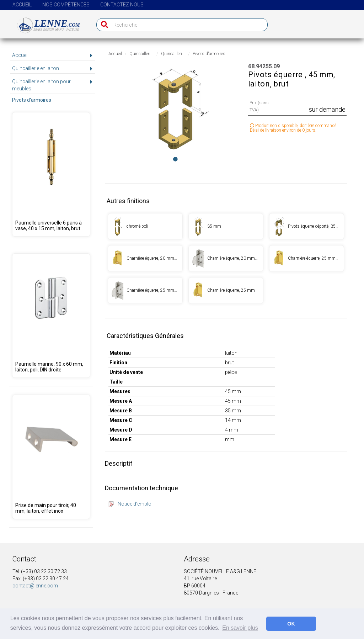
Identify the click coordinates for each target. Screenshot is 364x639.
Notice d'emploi (135, 504)
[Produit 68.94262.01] (145, 291)
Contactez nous (122, 5)
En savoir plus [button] (240, 628)
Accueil (22, 5)
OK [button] (291, 624)
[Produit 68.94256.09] (226, 226)
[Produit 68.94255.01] (145, 226)
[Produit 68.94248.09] (51, 174)
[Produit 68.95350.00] (51, 316)
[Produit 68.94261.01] (226, 258)
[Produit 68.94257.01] (307, 226)
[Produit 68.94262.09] (226, 291)
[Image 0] (175, 159)
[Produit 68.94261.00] (145, 258)
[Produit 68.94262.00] (307, 258)
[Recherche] (103, 25)
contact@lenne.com (35, 586)
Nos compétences (66, 5)
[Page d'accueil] (45, 22)
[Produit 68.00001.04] (51, 457)
